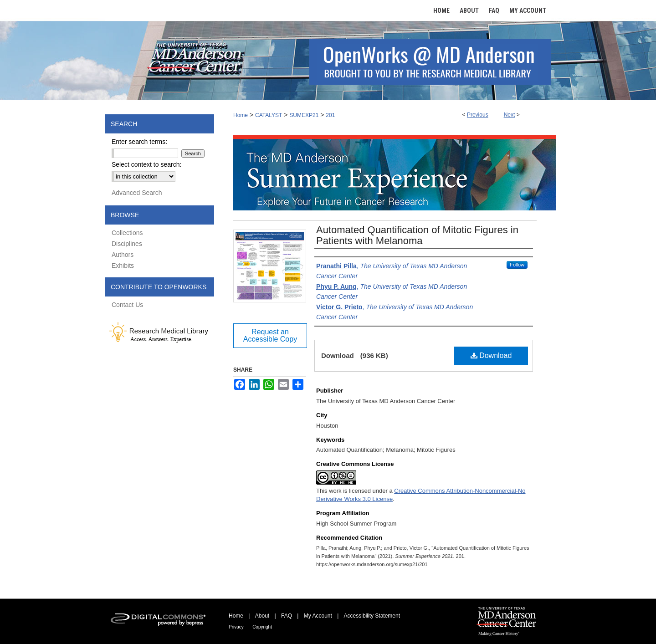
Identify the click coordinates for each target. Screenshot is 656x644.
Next (510, 115)
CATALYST (269, 115)
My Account (318, 616)
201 (330, 115)
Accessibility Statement (372, 616)
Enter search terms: (139, 142)
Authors (123, 255)
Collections (127, 233)
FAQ (287, 616)
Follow (517, 265)
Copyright (262, 627)
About (262, 616)
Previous (478, 115)
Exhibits (123, 266)
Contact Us (127, 305)
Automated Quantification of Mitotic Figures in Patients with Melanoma (417, 235)
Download (491, 355)
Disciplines (127, 244)
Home (241, 115)
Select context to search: (146, 164)
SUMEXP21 (304, 115)
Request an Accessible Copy (270, 335)
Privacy (236, 627)
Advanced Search (137, 193)
